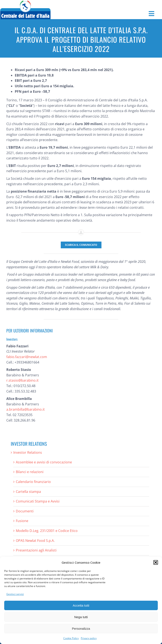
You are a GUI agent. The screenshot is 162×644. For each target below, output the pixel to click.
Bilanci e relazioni (30, 472)
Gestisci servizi (15, 594)
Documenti (25, 511)
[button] (156, 562)
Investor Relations (28, 452)
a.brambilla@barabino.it (26, 409)
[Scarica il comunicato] (81, 245)
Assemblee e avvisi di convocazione (44, 462)
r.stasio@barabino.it (22, 380)
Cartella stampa (28, 492)
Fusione (22, 521)
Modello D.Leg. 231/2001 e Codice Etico (47, 531)
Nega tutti (81, 617)
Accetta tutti (81, 605)
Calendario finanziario (33, 482)
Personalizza (81, 629)
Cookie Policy (71, 638)
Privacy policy (89, 638)
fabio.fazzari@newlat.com (27, 357)
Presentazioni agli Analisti (36, 550)
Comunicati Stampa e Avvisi (38, 501)
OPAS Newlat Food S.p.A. (35, 541)
